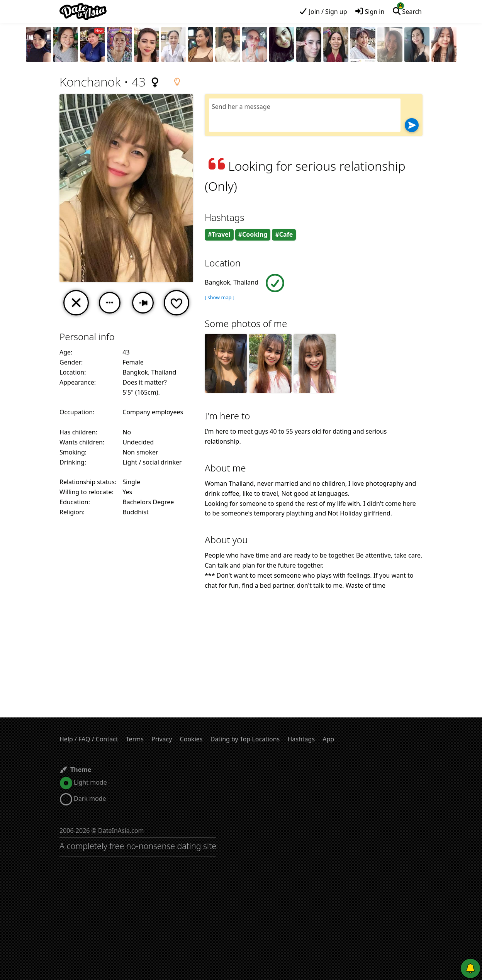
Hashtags (301, 739)
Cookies (191, 739)
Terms (135, 739)
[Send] (412, 125)
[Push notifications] (470, 968)
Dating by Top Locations (245, 739)
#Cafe (284, 234)
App (328, 739)
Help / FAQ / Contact (89, 739)
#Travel (219, 234)
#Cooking (253, 234)
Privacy (162, 739)
